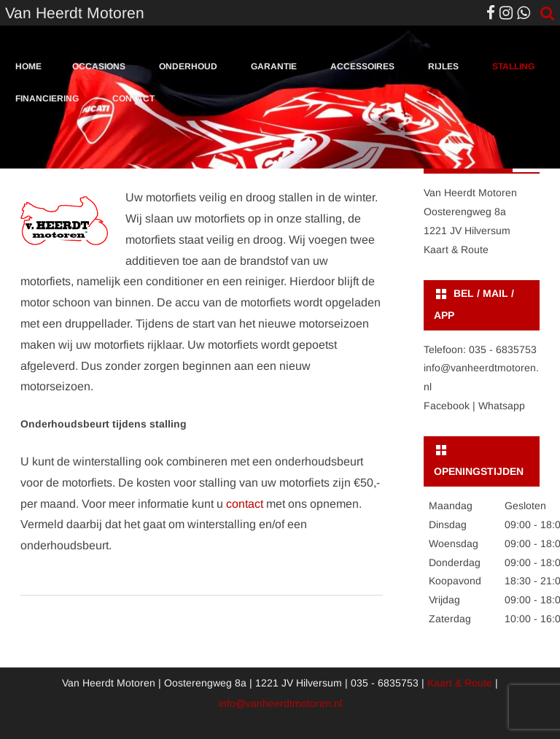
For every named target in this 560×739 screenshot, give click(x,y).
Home (28, 66)
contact (245, 504)
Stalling (513, 66)
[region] (280, 37)
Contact (133, 98)
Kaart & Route (456, 249)
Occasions (99, 66)
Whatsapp (502, 406)
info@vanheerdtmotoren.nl (280, 703)
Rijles (443, 66)
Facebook (447, 406)
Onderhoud (188, 66)
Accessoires (362, 66)
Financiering (47, 98)
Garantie (274, 66)
